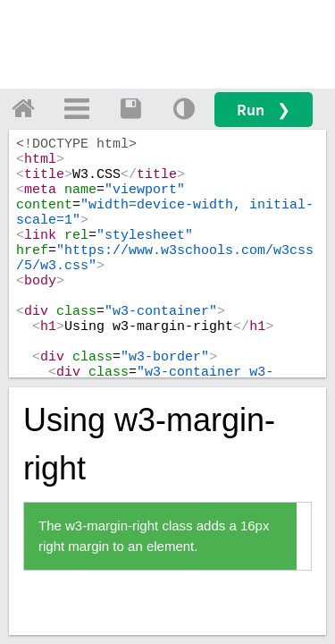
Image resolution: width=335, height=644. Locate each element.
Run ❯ (264, 110)
